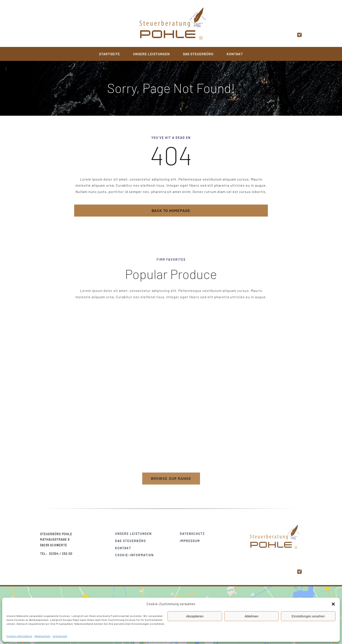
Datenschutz (42, 636)
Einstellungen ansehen (308, 616)
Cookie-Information (19, 636)
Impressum (60, 636)
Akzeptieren (195, 616)
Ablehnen (251, 616)
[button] (333, 604)
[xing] (300, 34)
